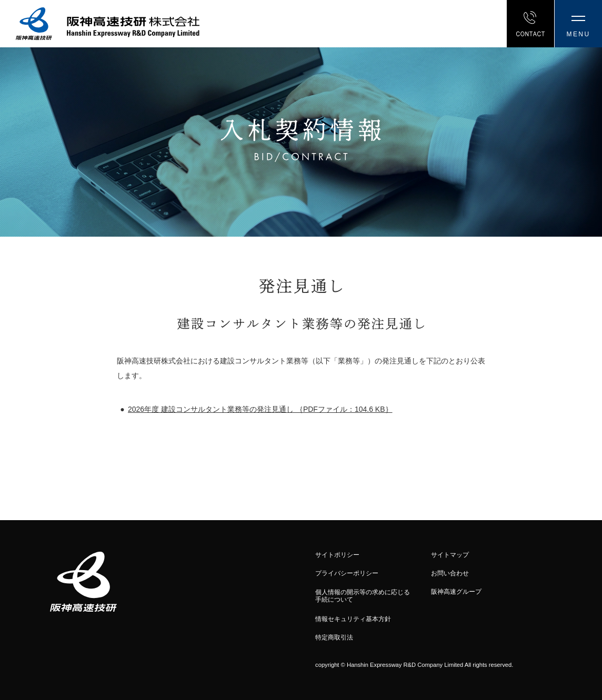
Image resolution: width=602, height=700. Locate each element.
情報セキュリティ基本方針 (353, 619)
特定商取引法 (334, 637)
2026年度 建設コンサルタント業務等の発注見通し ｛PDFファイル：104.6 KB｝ (260, 409)
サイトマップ (450, 555)
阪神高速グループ (456, 592)
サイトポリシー (337, 555)
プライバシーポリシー (347, 573)
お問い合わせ (450, 573)
